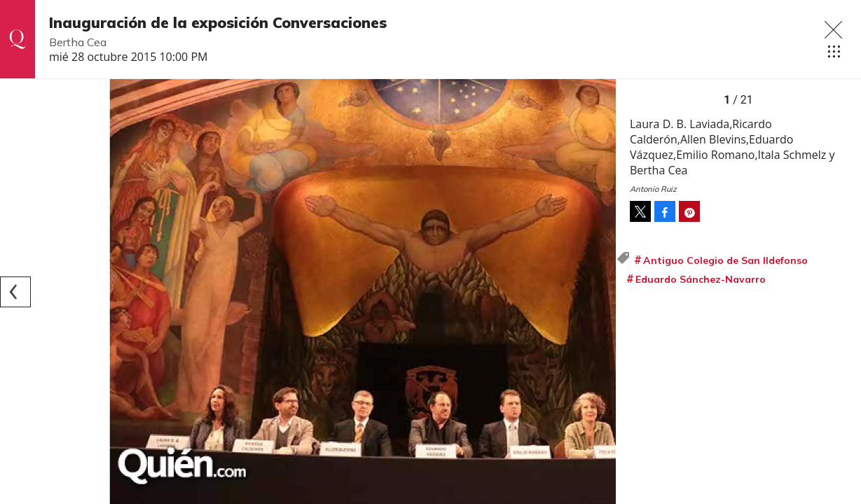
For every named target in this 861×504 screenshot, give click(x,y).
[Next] (600, 292)
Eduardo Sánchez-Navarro (701, 279)
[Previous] (15, 292)
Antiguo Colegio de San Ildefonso (725, 260)
